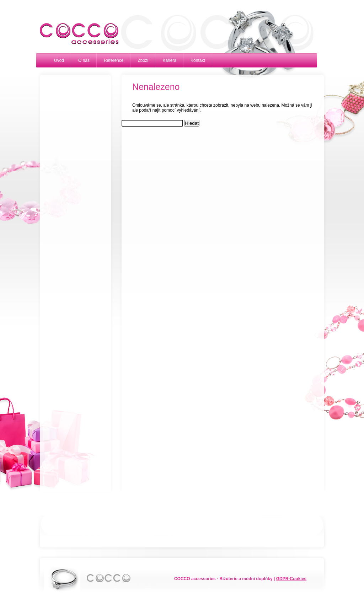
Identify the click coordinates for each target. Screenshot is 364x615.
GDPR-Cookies (291, 579)
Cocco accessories (75, 34)
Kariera (169, 60)
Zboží (143, 60)
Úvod (59, 60)
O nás (84, 60)
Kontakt (198, 60)
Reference (114, 60)
